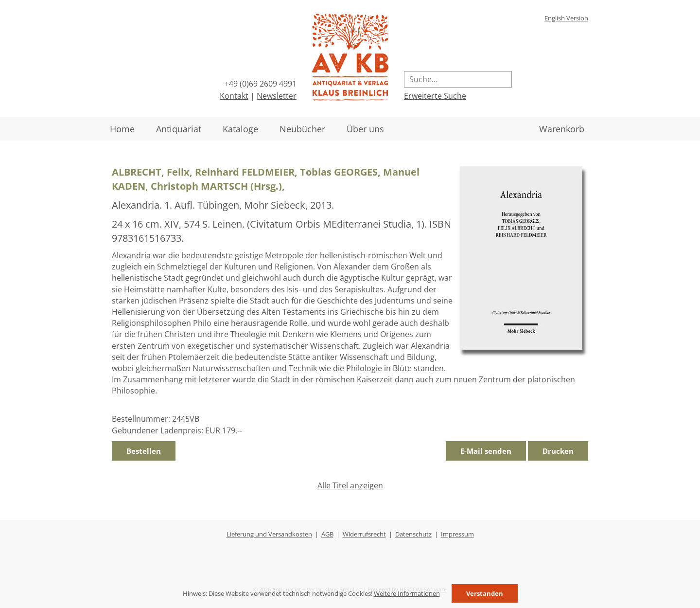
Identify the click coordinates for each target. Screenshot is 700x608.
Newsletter (277, 96)
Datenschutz (413, 534)
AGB (327, 534)
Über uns (365, 129)
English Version (566, 18)
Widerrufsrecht (364, 534)
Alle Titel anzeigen (350, 485)
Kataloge (240, 129)
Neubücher (302, 129)
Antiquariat (179, 129)
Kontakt (234, 96)
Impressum (457, 534)
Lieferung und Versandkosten (269, 534)
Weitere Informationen (407, 593)
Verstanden (485, 593)
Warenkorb (562, 129)
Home (122, 129)
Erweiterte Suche (435, 96)
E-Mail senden (486, 451)
